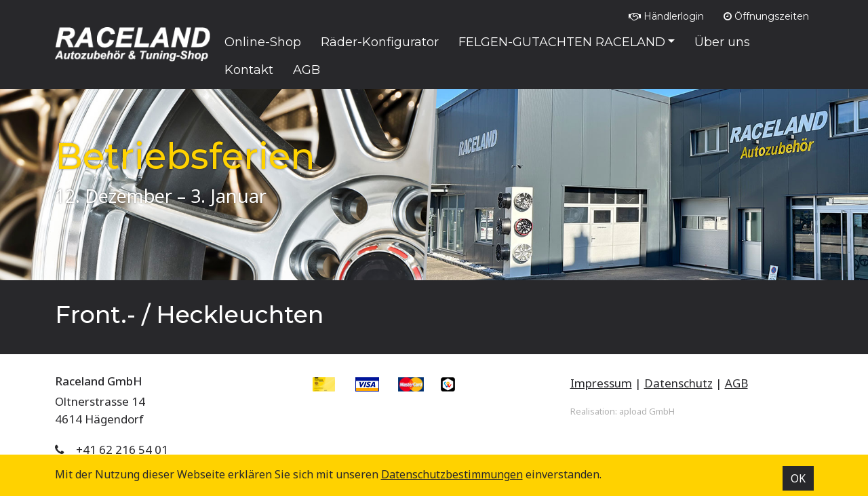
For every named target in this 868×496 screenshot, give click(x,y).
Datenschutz (678, 383)
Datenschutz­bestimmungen (452, 474)
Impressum (601, 383)
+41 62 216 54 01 (122, 450)
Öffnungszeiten (766, 16)
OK (798, 478)
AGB (736, 383)
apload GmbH (647, 411)
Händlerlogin (666, 16)
